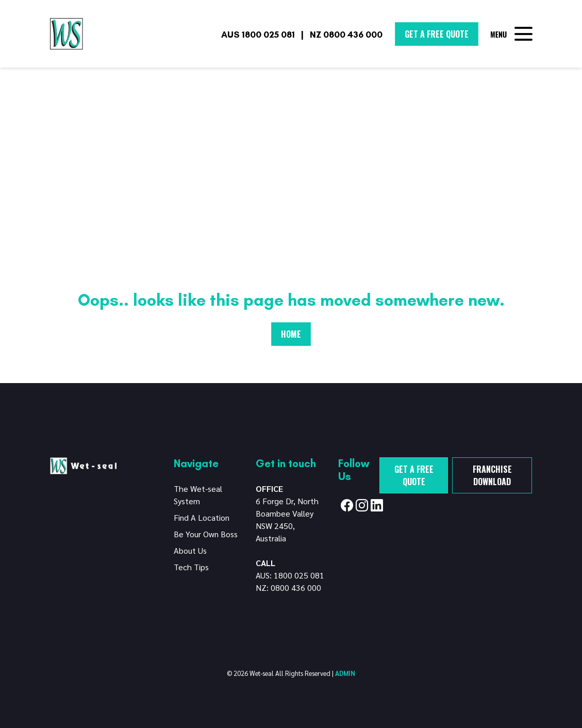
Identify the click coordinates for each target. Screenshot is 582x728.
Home (291, 334)
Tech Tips (191, 567)
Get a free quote (414, 475)
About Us (190, 550)
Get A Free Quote (437, 34)
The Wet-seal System (198, 495)
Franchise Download (492, 475)
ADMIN (345, 673)
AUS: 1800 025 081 (290, 575)
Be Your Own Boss (206, 534)
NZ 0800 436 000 (346, 34)
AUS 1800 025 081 (258, 34)
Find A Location (202, 517)
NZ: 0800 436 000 (288, 588)
